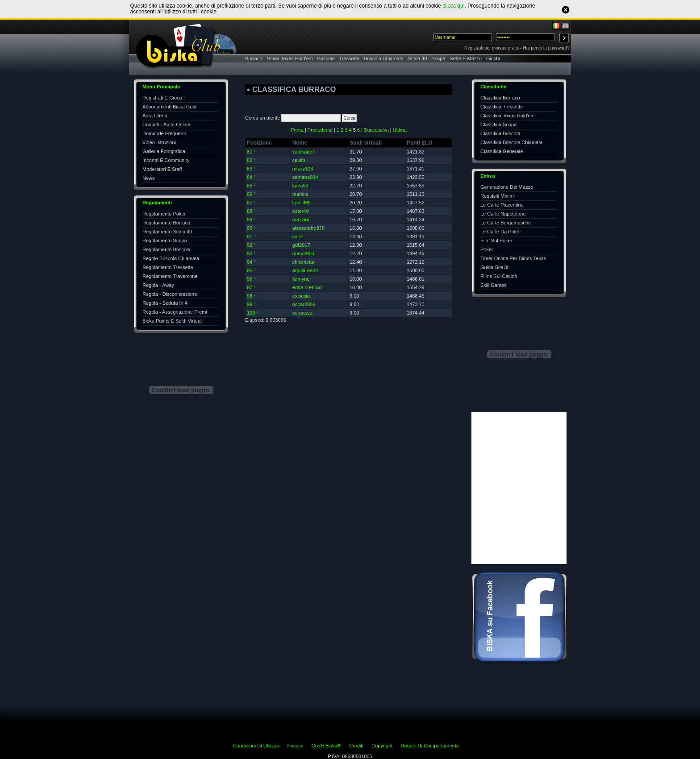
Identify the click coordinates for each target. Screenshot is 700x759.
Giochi (493, 58)
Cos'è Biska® (326, 746)
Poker (487, 249)
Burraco (254, 58)
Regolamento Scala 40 (167, 232)
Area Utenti (155, 116)
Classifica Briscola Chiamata (511, 142)
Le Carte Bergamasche (506, 223)
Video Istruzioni (159, 142)
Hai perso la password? (547, 48)
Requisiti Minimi (498, 196)
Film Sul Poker (496, 241)
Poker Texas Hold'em (290, 58)
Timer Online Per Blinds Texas (513, 258)
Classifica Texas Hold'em (508, 116)
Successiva (376, 130)
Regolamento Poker (164, 214)
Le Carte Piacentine (502, 205)
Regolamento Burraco (166, 223)
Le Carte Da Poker (501, 232)
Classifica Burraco (500, 98)
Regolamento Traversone (170, 276)
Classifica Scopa (498, 124)
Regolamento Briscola (167, 249)
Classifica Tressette (502, 107)
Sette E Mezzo (466, 58)
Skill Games (494, 285)
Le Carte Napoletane (503, 214)
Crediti (356, 746)
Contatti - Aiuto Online (166, 124)
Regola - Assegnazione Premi (175, 312)
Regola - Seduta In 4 (165, 303)
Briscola (326, 58)
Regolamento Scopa (165, 241)
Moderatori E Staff (162, 169)
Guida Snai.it (494, 267)
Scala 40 (418, 58)
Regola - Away (158, 285)
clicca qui (453, 6)
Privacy (295, 746)
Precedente (320, 130)
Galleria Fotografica (164, 151)
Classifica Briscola (500, 133)
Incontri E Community (166, 160)
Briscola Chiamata (384, 58)
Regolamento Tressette (168, 267)
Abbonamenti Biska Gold (169, 107)
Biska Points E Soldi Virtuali (173, 321)
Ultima (400, 130)
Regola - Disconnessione (170, 294)
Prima (297, 130)
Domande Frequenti (164, 133)
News (149, 178)
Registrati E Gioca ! (164, 98)
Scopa (438, 58)
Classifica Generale (502, 151)
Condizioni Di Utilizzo (256, 746)
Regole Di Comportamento (430, 746)
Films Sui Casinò (499, 276)
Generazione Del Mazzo (507, 187)
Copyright (382, 746)
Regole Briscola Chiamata (171, 258)
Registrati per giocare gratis (492, 48)
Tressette (349, 58)
